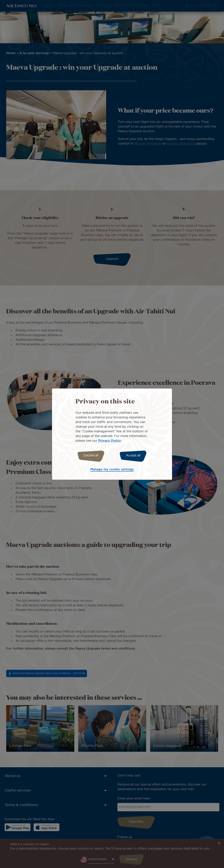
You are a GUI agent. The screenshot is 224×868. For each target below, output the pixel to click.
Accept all (135, 456)
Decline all (89, 456)
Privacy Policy (110, 440)
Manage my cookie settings (112, 470)
